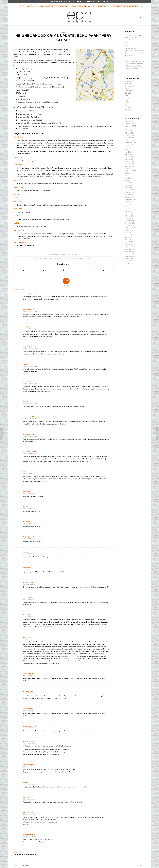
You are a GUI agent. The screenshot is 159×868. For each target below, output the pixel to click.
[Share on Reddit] (84, 270)
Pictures (127, 110)
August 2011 (129, 202)
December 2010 (130, 221)
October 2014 (129, 124)
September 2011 (130, 199)
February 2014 (130, 133)
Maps (127, 100)
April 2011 (128, 211)
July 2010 (128, 233)
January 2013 (129, 161)
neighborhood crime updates (68, 259)
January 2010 (129, 247)
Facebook (136, 68)
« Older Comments (19, 290)
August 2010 (129, 230)
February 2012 (130, 187)
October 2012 (129, 169)
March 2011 (129, 214)
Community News (130, 86)
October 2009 (129, 254)
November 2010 (130, 223)
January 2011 (129, 218)
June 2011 (128, 206)
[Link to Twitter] (141, 17)
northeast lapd (85, 259)
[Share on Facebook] (24, 270)
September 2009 (130, 256)
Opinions (128, 107)
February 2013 (130, 159)
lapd (55, 259)
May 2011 (128, 209)
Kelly (76, 254)
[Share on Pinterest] (64, 270)
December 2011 (130, 192)
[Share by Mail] (104, 270)
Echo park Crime (46, 259)
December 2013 (130, 138)
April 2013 (128, 154)
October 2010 (129, 225)
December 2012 (130, 164)
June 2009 (128, 263)
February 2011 (130, 216)
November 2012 (130, 166)
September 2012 (130, 171)
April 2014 (128, 131)
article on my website (80, 557)
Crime (64, 32)
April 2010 (128, 240)
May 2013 (128, 152)
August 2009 (129, 259)
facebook (44, 145)
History (127, 95)
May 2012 (128, 180)
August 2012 (129, 173)
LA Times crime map (55, 52)
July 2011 (128, 204)
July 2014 (128, 128)
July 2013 (128, 147)
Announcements (130, 81)
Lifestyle (127, 98)
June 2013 (128, 150)
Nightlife (127, 105)
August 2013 (129, 145)
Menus (127, 103)
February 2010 (130, 244)
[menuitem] (21, 6)
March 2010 (129, 242)
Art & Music (129, 84)
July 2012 (128, 176)
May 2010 (128, 237)
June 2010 (128, 235)
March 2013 (129, 157)
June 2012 (128, 178)
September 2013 (130, 142)
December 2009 (130, 249)
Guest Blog (128, 93)
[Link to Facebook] (144, 17)
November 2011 (130, 195)
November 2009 (130, 251)
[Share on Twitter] (44, 270)
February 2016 (130, 121)
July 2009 (128, 261)
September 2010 (130, 228)
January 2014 (129, 135)
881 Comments (65, 254)
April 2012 (128, 183)
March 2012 (129, 185)
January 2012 (129, 190)
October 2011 (129, 197)
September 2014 (130, 126)
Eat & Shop (128, 91)
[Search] (141, 6)
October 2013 (129, 140)
